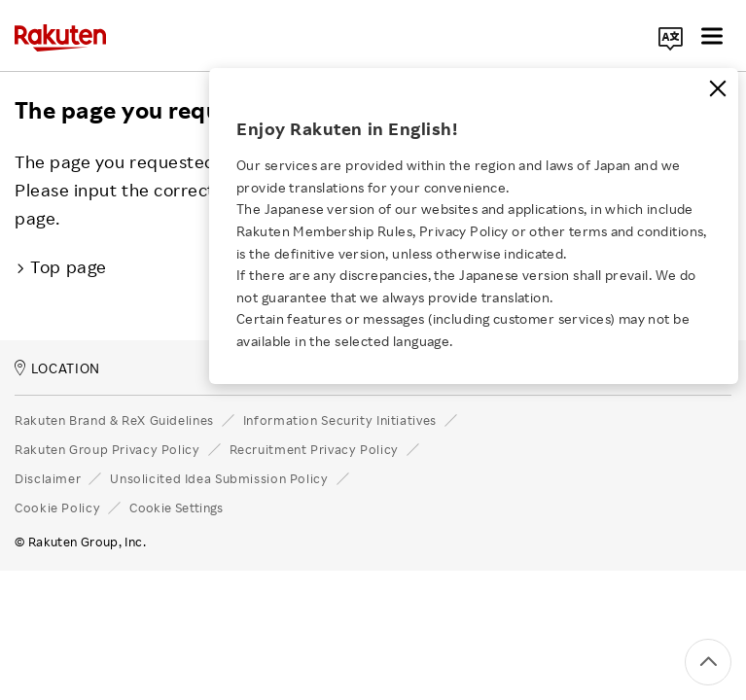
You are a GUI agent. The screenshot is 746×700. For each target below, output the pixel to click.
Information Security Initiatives (340, 420)
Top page (61, 266)
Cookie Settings (177, 507)
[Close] (718, 88)
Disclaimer (48, 478)
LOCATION (57, 368)
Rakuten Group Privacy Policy (107, 449)
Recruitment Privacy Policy (314, 449)
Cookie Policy (57, 507)
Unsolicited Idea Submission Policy (219, 478)
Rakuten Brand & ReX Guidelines (114, 420)
